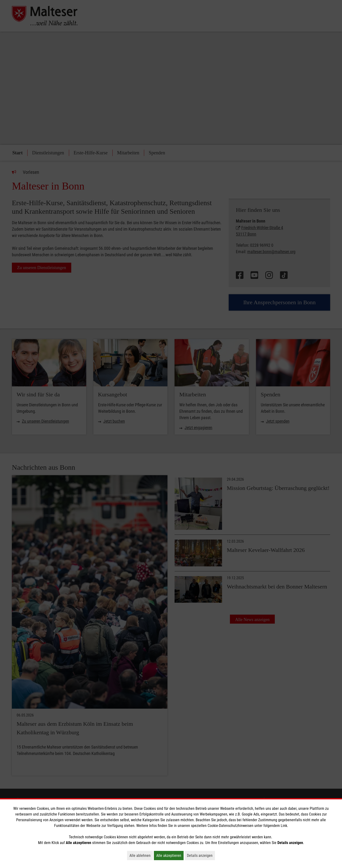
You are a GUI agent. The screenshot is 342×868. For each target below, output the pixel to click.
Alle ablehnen (141, 855)
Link (284, 826)
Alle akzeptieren (170, 855)
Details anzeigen (201, 855)
